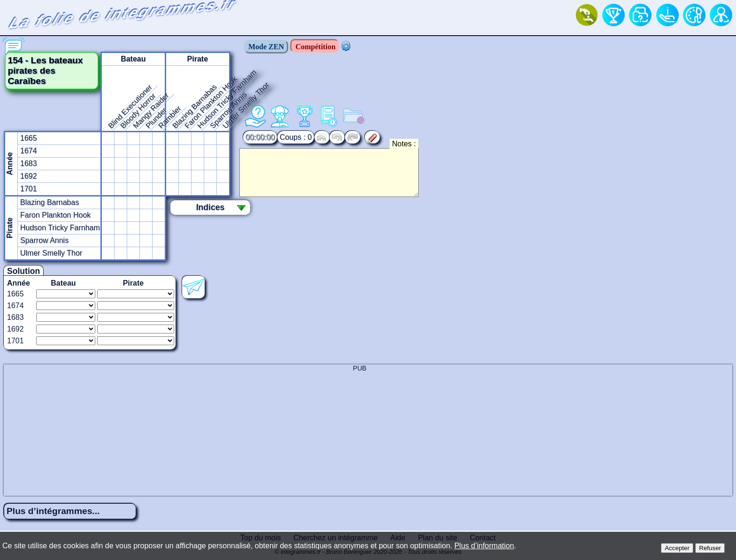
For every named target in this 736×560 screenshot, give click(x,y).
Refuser (710, 548)
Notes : (404, 144)
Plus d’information (484, 546)
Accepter (677, 548)
